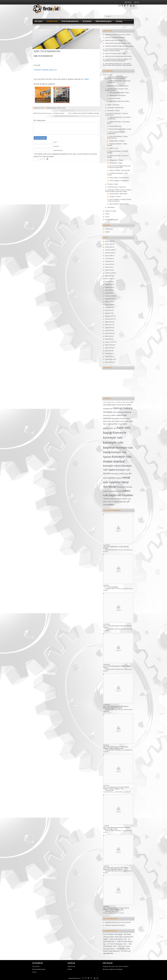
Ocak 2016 (109, 353)
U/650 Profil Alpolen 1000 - (119, 939)
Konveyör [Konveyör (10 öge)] (119, 433)
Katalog (119, 21)
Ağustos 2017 (109, 316)
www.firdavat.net (74, 978)
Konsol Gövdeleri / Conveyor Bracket (118, 152)
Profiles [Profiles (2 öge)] (119, 491)
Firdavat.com (52, 21)
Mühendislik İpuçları (104, 21)
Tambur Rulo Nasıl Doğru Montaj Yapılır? (118, 43)
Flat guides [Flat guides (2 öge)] (115, 418)
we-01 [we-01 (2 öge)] (105, 502)
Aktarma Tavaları (111, 211)
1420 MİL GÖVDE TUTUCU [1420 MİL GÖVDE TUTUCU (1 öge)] (123, 402)
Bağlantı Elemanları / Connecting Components (119, 82)
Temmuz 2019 (110, 273)
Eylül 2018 (108, 293)
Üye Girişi (128, 2)
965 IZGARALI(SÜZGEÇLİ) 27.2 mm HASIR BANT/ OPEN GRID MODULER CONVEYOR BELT (118, 64)
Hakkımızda (109, 229)
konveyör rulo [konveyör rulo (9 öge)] (113, 437)
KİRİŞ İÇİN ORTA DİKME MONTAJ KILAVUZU (119, 56)
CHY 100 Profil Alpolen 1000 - (117, 944)
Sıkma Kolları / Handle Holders (119, 178)
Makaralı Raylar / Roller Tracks (56, 108)
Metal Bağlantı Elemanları (118, 95)
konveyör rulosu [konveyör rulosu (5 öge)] (112, 466)
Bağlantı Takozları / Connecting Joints (118, 122)
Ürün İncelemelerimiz (70, 21)
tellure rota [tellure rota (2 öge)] (127, 499)
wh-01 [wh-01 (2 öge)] (111, 502)
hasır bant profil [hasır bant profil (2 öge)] (127, 421)
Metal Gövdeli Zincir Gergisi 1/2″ (116, 40)
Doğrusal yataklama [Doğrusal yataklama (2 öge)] (124, 412)
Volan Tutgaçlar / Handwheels (119, 181)
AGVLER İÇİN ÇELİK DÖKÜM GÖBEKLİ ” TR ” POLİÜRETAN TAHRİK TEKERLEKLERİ (118, 60)
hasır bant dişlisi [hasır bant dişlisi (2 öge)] (113, 421)
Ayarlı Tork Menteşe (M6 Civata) (115, 53)
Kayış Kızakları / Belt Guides (118, 194)
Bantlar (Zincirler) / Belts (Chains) (118, 86)
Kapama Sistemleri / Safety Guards (117, 145)
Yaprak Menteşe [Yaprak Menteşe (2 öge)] (120, 502)
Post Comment (40, 138)
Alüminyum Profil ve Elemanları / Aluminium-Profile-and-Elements (117, 78)
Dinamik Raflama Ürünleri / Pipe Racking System (117, 90)
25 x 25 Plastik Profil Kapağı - (113, 934)
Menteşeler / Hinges (116, 163)
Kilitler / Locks (114, 148)
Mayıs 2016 (109, 345)
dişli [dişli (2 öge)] (114, 412)
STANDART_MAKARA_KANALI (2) (45, 70)
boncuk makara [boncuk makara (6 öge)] (123, 408)
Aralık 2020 (109, 247)
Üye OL (137, 2)
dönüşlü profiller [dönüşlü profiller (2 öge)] (109, 415)
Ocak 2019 (109, 281)
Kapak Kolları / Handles (117, 141)
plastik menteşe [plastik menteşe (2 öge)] (109, 491)
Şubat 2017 (109, 328)
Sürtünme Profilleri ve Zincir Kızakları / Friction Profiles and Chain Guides (119, 191)
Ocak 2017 (109, 330)
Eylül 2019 (108, 270)
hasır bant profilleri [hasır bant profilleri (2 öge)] (111, 424)
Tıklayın (86, 79)
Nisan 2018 (109, 305)
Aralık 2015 (109, 356)
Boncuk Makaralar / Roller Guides (120, 129)
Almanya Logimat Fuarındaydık (115, 37)
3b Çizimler (87, 21)
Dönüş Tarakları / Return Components (116, 133)
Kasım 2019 (109, 264)
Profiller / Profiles (115, 197)
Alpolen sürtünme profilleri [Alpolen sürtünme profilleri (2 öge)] (121, 405)
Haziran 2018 (109, 299)
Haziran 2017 (109, 319)
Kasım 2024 (109, 241)
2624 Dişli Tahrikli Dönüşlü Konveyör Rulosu (119, 46)
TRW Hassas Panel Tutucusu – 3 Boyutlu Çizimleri (49, 113)
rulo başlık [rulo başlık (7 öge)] (110, 495)
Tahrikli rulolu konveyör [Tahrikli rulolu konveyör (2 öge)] (112, 499)
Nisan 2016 (109, 348)
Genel (107, 214)
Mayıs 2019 (109, 276)
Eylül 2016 (108, 339)
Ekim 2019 (108, 267)
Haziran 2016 (109, 342)
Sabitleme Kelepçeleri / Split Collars (117, 174)
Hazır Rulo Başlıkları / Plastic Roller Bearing (117, 137)
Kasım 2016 (109, 333)
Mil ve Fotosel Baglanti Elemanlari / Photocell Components (119, 167)
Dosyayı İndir (118, 551)
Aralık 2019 (109, 261)
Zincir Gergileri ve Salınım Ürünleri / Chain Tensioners (119, 200)
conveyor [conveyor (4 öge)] (108, 412)
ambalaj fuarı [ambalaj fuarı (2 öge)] (108, 408)
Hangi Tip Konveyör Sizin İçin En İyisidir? (118, 35)
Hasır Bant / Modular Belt (115, 108)
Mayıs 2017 (109, 322)
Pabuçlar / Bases (113, 184)
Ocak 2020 (109, 258)
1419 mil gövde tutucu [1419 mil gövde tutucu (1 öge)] (109, 402)
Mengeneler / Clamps (116, 160)
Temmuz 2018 (110, 296)
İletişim (107, 232)
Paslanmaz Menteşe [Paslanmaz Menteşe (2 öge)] (124, 487)
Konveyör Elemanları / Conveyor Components (117, 114)
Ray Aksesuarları (115, 98)
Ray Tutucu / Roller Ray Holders (120, 101)
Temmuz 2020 (110, 250)
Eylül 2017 (108, 313)
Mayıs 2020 (109, 256)
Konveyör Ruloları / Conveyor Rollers (118, 156)
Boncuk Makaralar (115, 126)
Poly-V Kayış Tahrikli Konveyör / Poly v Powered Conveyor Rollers (116, 50)
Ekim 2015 (108, 362)
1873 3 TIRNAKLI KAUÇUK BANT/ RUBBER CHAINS (83, 113)
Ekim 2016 (108, 336)
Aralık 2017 (109, 307)
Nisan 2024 (109, 244)
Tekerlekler (111, 207)
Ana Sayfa (39, 21)
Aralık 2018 (109, 284)
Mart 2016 (108, 351)
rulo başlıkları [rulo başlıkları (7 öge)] (125, 495)
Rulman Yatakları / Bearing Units (120, 170)
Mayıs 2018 (109, 302)
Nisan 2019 (109, 279)
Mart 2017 (108, 325)
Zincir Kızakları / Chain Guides (119, 204)
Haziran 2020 (109, 253)
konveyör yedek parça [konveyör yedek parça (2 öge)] (120, 474)
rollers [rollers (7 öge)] (126, 491)
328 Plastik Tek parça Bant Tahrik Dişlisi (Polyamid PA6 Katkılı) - (118, 937)
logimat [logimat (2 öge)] (119, 478)
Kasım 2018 (109, 287)
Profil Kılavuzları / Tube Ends (117, 187)
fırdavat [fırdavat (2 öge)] (123, 418)
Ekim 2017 (108, 310)
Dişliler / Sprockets (113, 105)
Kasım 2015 (109, 359)
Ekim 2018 (108, 290)
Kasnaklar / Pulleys (114, 110)
